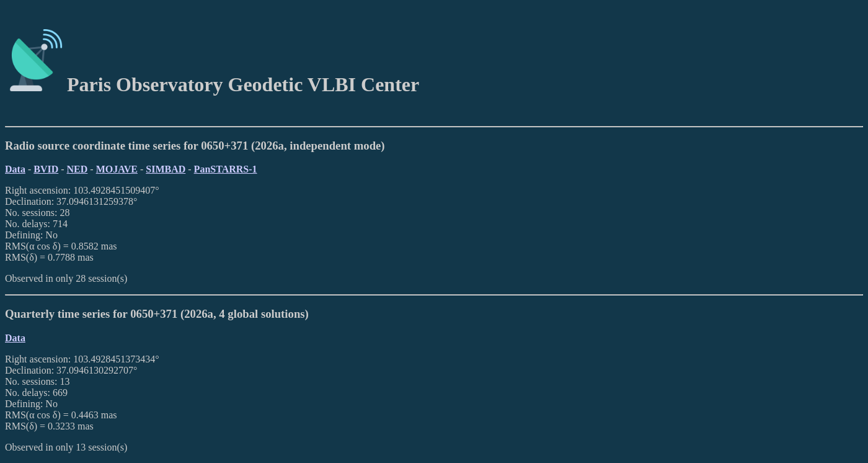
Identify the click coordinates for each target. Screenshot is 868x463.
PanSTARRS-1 (226, 169)
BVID (46, 169)
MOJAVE (117, 169)
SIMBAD (166, 169)
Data (15, 169)
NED (77, 169)
